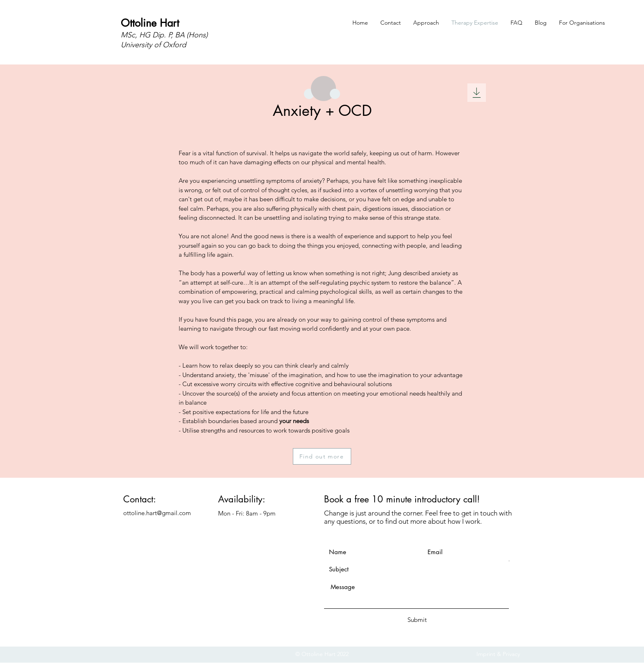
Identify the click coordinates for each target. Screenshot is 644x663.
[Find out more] (322, 456)
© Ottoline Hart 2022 (322, 654)
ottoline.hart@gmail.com (157, 513)
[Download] (477, 93)
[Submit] (417, 620)
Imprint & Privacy (498, 654)
